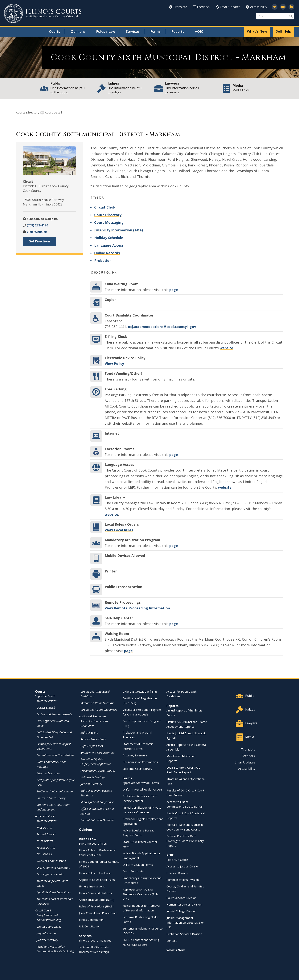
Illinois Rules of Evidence (95, 873)
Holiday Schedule (109, 237)
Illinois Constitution (91, 919)
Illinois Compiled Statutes (95, 893)
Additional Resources (93, 716)
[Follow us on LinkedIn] (291, 7)
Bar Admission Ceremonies (140, 762)
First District (44, 827)
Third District (45, 841)
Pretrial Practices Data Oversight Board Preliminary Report (185, 841)
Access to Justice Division (183, 866)
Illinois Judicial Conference (97, 802)
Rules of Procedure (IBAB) (96, 906)
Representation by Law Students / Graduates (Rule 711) (141, 894)
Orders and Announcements (54, 714)
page (174, 289)
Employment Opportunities (98, 752)
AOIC (199, 31)
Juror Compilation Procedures (98, 913)
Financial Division (177, 873)
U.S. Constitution (90, 926)
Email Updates (228, 7)
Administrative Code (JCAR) (97, 899)
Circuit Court (43, 910)
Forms (155, 31)
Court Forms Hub (134, 871)
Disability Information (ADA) (119, 230)
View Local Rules (119, 530)
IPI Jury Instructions (92, 886)
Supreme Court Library (51, 798)
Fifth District (44, 854)
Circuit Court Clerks (49, 926)
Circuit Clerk (105, 207)
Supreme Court (45, 696)
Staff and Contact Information (55, 791)
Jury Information (47, 933)
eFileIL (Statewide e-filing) (140, 691)
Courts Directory (28, 112)
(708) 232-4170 (37, 225)
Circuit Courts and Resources (99, 709)
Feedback (201, 7)
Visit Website (37, 232)
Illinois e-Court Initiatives (95, 940)
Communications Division (183, 879)
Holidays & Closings (93, 777)
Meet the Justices (47, 701)
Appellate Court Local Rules (54, 892)
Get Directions (39, 241)
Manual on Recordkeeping (97, 703)
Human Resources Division (184, 904)
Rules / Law (106, 31)
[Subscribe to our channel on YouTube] (283, 7)
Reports (178, 31)
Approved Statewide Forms (141, 783)
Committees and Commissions (55, 755)
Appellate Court (45, 816)
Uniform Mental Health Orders (143, 789)
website (226, 348)
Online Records (107, 253)
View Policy (114, 363)
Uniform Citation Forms (138, 864)
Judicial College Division (181, 911)
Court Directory (108, 215)
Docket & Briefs (46, 707)
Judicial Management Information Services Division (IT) (185, 922)
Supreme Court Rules (93, 843)
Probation (103, 260)
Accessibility (256, 7)
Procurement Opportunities (98, 770)
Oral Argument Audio (50, 874)
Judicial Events (90, 732)
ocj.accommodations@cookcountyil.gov (162, 326)
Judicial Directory (47, 940)
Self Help (284, 31)
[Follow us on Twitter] (275, 7)
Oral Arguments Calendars (53, 867)
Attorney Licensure (48, 773)
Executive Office (177, 859)
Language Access (109, 245)
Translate (178, 7)
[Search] (275, 16)
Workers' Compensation (51, 861)
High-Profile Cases (92, 746)
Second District (46, 834)
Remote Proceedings (93, 739)
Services (133, 31)
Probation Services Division (184, 934)
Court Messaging (109, 222)
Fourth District (46, 847)
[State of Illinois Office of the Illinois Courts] (43, 13)
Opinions (78, 31)
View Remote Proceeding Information (137, 608)
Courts (55, 31)
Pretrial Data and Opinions (97, 820)
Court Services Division (181, 898)
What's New (257, 31)
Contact (172, 940)
